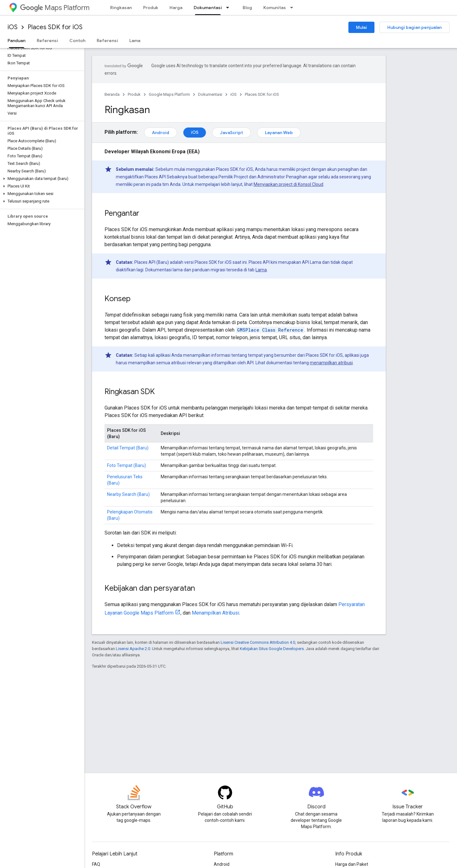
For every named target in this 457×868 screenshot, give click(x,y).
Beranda (112, 94)
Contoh (77, 41)
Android (161, 133)
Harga (176, 8)
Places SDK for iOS (55, 27)
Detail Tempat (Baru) (128, 448)
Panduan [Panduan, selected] (16, 41)
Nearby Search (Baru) (128, 494)
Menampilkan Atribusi (215, 613)
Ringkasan (121, 8)
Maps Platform (55, 8)
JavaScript (231, 133)
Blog (247, 8)
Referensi (47, 41)
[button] (41, 179)
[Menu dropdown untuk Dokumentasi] (229, 8)
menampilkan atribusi (331, 363)
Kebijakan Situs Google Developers (272, 649)
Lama (135, 41)
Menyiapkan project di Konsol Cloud (288, 184)
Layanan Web (279, 133)
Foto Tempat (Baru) (126, 465)
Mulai (361, 27)
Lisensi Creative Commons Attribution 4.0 (258, 642)
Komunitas (275, 8)
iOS (13, 27)
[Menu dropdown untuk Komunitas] (293, 8)
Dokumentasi (210, 94)
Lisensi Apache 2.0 (133, 649)
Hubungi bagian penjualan (414, 27)
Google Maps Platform (169, 94)
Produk (151, 8)
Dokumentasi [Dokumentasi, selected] (208, 8)
